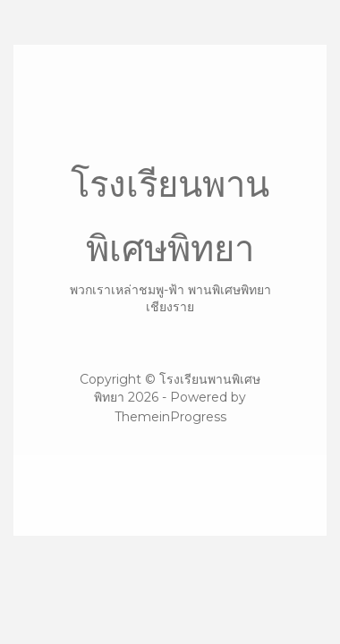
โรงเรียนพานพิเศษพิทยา (170, 239)
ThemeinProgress (170, 417)
